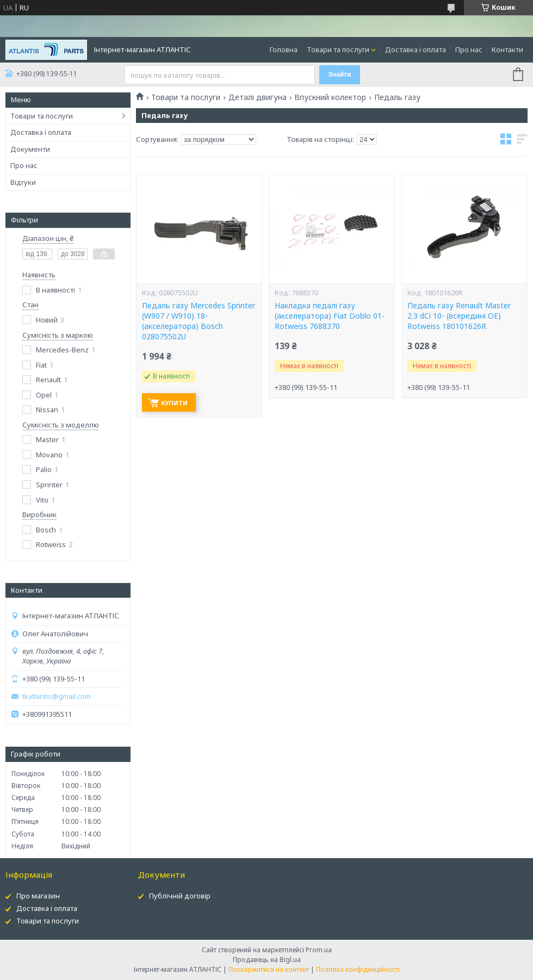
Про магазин (38, 896)
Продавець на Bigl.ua (267, 960)
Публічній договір (180, 896)
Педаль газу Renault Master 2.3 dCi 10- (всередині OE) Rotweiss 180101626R (459, 316)
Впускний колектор (330, 97)
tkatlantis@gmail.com (57, 696)
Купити (174, 403)
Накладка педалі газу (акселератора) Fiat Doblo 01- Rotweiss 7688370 (330, 316)
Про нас (469, 49)
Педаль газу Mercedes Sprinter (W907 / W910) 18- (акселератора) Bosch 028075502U (199, 321)
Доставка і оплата (416, 49)
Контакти (507, 49)
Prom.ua (319, 950)
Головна (284, 49)
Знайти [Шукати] (339, 75)
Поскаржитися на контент (269, 969)
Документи (30, 149)
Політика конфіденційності (358, 969)
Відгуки (23, 182)
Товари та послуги (338, 49)
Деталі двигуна (258, 97)
